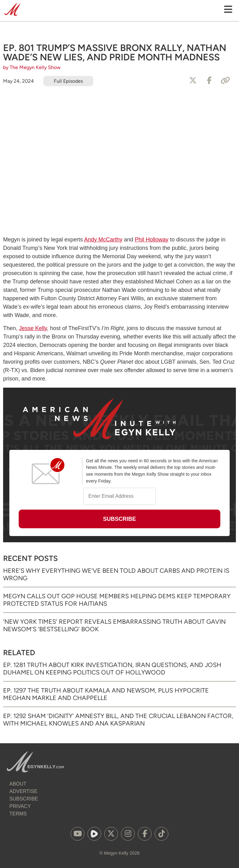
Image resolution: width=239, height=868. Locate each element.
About (18, 784)
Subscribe (24, 799)
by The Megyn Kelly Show (32, 67)
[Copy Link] (225, 81)
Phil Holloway (152, 240)
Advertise (23, 791)
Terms (18, 814)
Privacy (20, 806)
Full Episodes (68, 81)
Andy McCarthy (103, 240)
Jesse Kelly (33, 328)
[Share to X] (193, 81)
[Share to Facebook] (209, 81)
